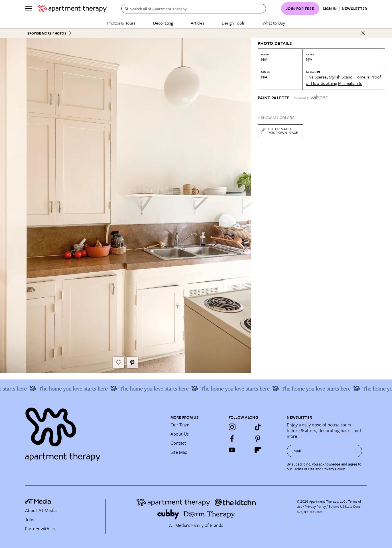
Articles (197, 23)
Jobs (30, 519)
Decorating (163, 23)
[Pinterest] (258, 438)
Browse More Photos (50, 33)
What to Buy (274, 23)
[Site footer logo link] (94, 432)
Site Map (179, 452)
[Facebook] (232, 438)
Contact (178, 443)
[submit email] (354, 451)
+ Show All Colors (276, 118)
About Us (180, 434)
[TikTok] (258, 427)
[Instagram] (232, 427)
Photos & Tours (121, 23)
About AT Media (41, 510)
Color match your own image (279, 131)
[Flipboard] (258, 450)
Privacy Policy (334, 469)
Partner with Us (40, 529)
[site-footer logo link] (38, 502)
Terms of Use (304, 469)
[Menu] (29, 9)
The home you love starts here (71, 388)
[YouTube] (232, 450)
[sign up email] (317, 451)
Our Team (180, 425)
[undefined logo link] (72, 9)
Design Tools (233, 23)
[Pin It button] (132, 362)
